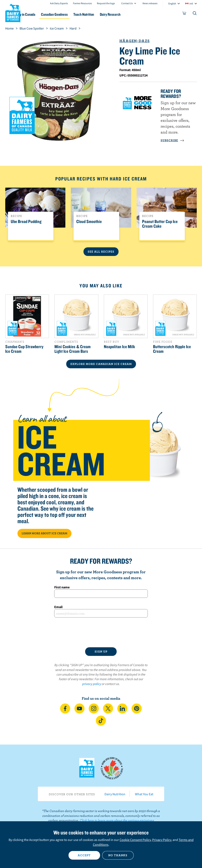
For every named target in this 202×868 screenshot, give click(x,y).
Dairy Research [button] (135, 14)
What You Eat (144, 794)
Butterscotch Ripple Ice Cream (172, 349)
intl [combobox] (191, 3)
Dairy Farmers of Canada (13, 13)
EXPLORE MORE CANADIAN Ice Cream (101, 364)
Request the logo (106, 3)
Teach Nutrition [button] (105, 14)
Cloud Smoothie (89, 222)
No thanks (118, 855)
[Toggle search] (195, 14)
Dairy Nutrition (115, 794)
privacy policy (92, 684)
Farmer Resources (82, 3)
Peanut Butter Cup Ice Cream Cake (160, 224)
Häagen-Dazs (135, 41)
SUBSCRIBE (172, 140)
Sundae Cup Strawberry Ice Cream (24, 349)
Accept (84, 855)
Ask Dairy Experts (59, 3)
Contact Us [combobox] (127, 3)
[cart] (184, 14)
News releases (150, 3)
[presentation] (101, 632)
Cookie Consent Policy (135, 840)
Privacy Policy (162, 840)
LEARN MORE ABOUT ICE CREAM (44, 533)
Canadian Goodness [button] (73, 14)
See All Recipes (101, 252)
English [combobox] (172, 3)
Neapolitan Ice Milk (119, 346)
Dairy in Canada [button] (41, 14)
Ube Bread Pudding (26, 222)
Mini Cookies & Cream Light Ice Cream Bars (73, 349)
